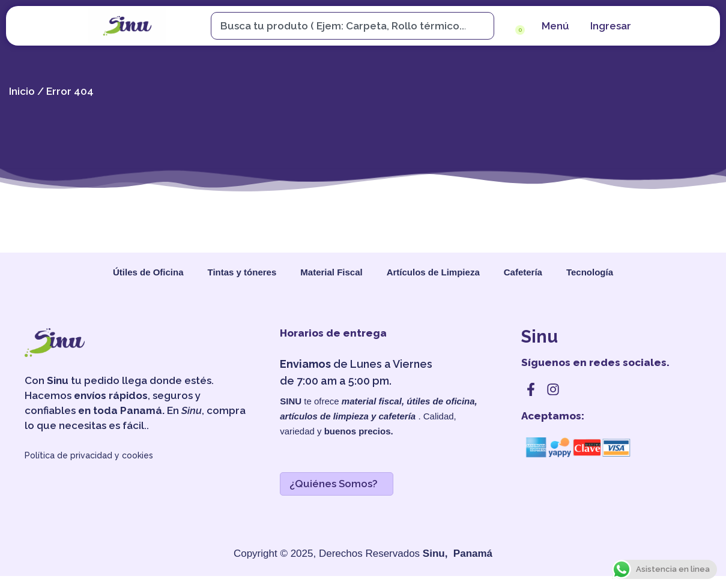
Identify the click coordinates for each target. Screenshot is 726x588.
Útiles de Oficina (148, 272)
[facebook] (531, 389)
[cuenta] (609, 26)
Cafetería (523, 272)
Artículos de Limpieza (433, 272)
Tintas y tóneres (242, 272)
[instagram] (553, 389)
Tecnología (590, 272)
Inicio (22, 91)
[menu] (554, 26)
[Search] (485, 26)
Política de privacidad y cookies (89, 455)
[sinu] (127, 26)
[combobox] (346, 26)
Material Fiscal (331, 272)
